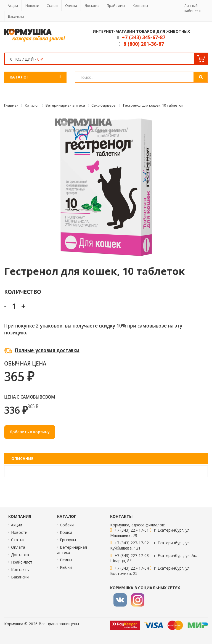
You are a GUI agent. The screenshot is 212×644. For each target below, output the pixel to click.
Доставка (92, 6)
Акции (13, 6)
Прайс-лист (116, 6)
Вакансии (16, 16)
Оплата (71, 6)
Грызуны (68, 540)
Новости (32, 6)
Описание (22, 458)
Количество (22, 292)
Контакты (140, 6)
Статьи (52, 6)
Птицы (66, 560)
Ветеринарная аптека (72, 550)
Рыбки (66, 567)
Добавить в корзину (30, 432)
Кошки (66, 532)
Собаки (67, 525)
